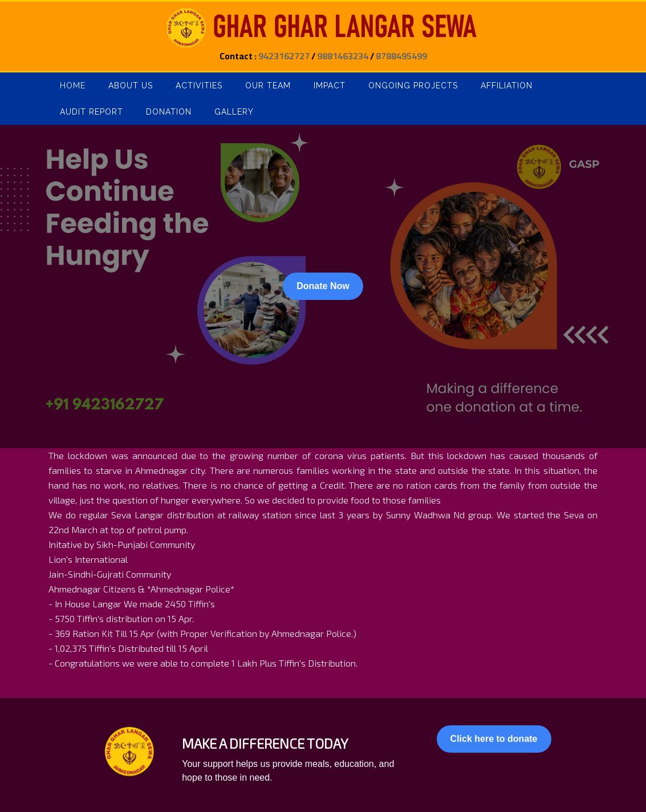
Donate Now (323, 286)
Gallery (234, 112)
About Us (131, 86)
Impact (330, 86)
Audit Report (92, 112)
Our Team (268, 86)
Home (73, 86)
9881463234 (343, 56)
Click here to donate (494, 739)
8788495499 (401, 56)
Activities (199, 86)
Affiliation (507, 86)
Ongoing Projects (413, 86)
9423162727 (284, 56)
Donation (169, 112)
